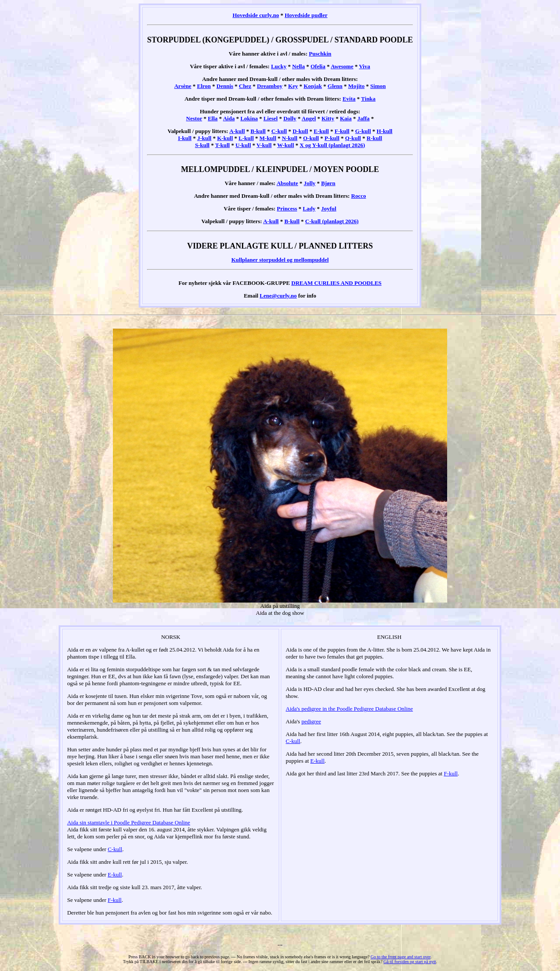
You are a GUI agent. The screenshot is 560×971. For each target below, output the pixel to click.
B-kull (258, 131)
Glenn (335, 86)
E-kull (321, 131)
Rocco (359, 196)
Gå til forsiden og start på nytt (410, 962)
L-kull (246, 138)
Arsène (183, 86)
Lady (309, 209)
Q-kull (353, 138)
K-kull (225, 138)
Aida (229, 118)
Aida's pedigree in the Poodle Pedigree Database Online (349, 709)
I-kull (185, 138)
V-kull (264, 145)
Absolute (287, 183)
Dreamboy (269, 86)
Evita (349, 99)
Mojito (357, 86)
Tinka (368, 99)
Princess (287, 209)
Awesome (342, 66)
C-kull (279, 131)
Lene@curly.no (278, 296)
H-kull (385, 131)
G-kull (363, 131)
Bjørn (328, 183)
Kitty (328, 118)
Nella (299, 66)
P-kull (332, 138)
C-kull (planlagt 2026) (332, 221)
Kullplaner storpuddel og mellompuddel (280, 260)
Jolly (310, 183)
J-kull (205, 138)
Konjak (313, 86)
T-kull (223, 145)
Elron (204, 86)
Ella (213, 118)
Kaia (346, 118)
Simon (378, 86)
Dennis (225, 86)
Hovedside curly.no (255, 15)
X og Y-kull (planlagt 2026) (332, 145)
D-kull (300, 131)
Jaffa (364, 118)
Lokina (249, 118)
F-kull (342, 131)
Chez (245, 86)
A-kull (237, 131)
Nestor (194, 118)
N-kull (289, 138)
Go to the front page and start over (401, 957)
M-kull (268, 138)
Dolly (290, 118)
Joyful (329, 209)
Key (293, 86)
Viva (364, 66)
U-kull (243, 145)
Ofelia (318, 66)
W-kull (286, 145)
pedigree (311, 721)
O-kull (311, 138)
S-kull (202, 145)
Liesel (271, 118)
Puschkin (320, 54)
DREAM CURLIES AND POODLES (336, 283)
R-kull (374, 138)
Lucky (278, 66)
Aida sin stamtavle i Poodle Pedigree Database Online (128, 822)
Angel (309, 118)
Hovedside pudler (306, 15)
